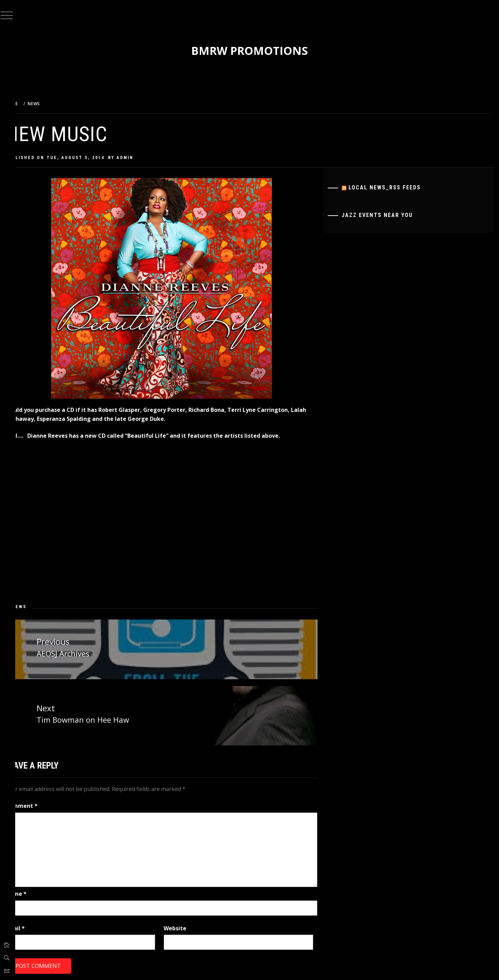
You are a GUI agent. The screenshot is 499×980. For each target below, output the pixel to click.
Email (32, 926)
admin (142, 158)
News (36, 607)
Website (187, 926)
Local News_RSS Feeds (391, 187)
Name (33, 892)
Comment (39, 804)
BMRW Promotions (258, 51)
